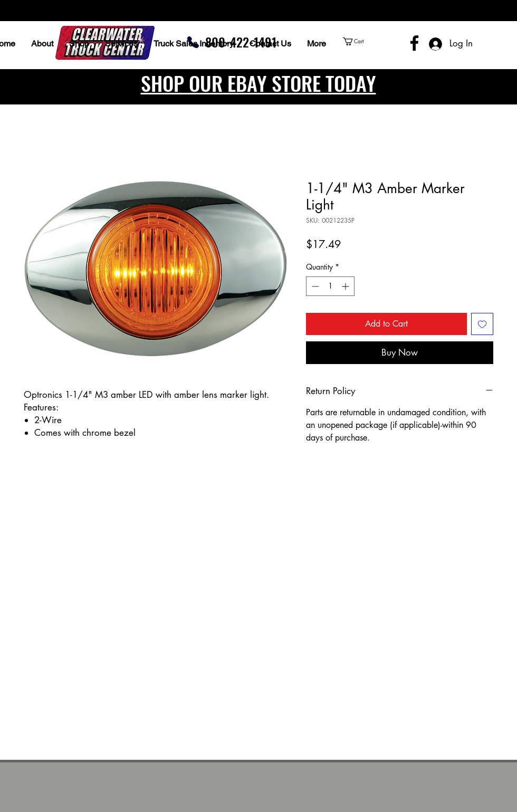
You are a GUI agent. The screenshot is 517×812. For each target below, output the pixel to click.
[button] (373, 41)
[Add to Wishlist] (482, 324)
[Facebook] (414, 43)
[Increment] (346, 286)
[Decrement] (314, 286)
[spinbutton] (330, 286)
